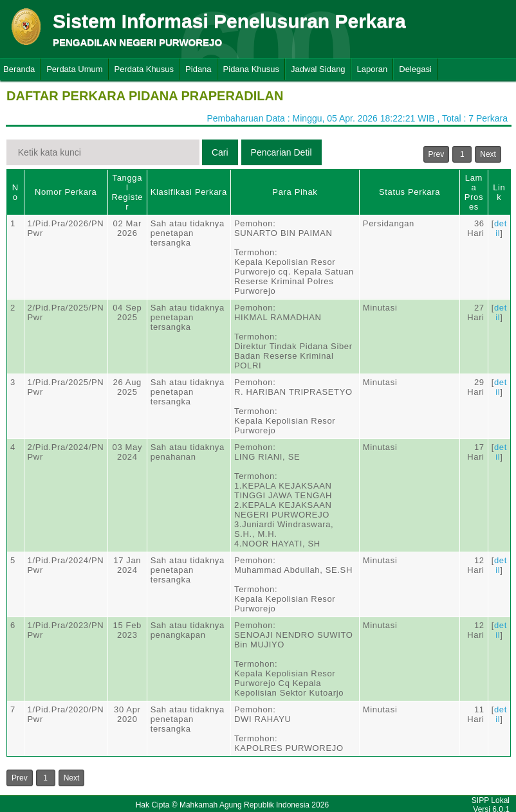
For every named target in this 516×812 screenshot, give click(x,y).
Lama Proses (474, 192)
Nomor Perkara (66, 192)
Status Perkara (410, 192)
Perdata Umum (74, 69)
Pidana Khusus (251, 69)
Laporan (373, 69)
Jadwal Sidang (318, 69)
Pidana (198, 69)
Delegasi (415, 69)
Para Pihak (295, 192)
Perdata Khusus (144, 69)
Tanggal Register (127, 192)
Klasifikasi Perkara (189, 192)
